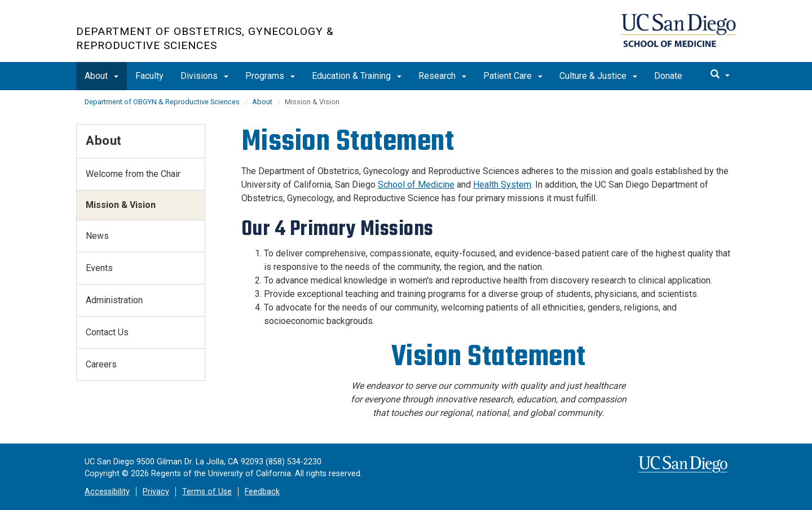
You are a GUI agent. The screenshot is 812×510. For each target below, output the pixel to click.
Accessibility (107, 492)
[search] (720, 75)
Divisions (204, 76)
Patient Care (513, 76)
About (101, 76)
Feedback (262, 492)
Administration (114, 300)
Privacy (156, 492)
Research (442, 76)
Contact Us (107, 332)
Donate (668, 76)
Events (99, 268)
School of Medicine (416, 185)
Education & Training (357, 76)
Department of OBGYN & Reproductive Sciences (162, 102)
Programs (270, 76)
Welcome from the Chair (133, 174)
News (97, 236)
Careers (101, 364)
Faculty (149, 76)
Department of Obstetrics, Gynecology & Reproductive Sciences (205, 38)
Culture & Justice (598, 76)
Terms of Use (207, 492)
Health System (502, 185)
